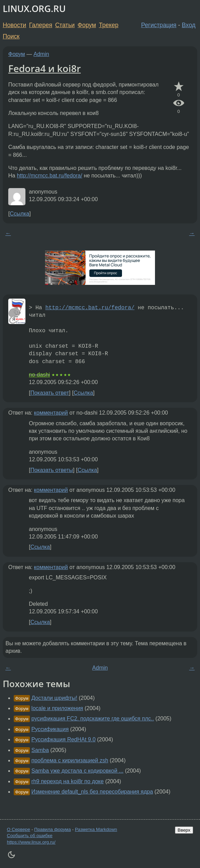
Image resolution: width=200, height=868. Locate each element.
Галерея (41, 25)
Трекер (109, 25)
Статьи (65, 25)
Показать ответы (52, 470)
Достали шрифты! (54, 698)
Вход (189, 25)
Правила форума (53, 829)
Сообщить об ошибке (30, 836)
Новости (14, 25)
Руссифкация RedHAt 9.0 (63, 739)
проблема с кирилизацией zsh (70, 760)
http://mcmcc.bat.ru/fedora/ (49, 176)
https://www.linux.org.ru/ (31, 842)
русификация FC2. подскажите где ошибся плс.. (93, 719)
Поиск (11, 36)
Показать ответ (49, 393)
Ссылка (19, 214)
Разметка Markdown (96, 829)
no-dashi (39, 375)
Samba (40, 750)
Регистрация (159, 25)
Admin (41, 54)
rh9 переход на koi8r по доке (67, 781)
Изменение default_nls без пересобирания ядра (92, 792)
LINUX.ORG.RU (34, 9)
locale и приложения (57, 708)
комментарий (51, 413)
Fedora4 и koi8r (45, 68)
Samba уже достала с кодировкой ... (77, 771)
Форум (87, 25)
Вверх (184, 830)
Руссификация (50, 729)
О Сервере (19, 829)
